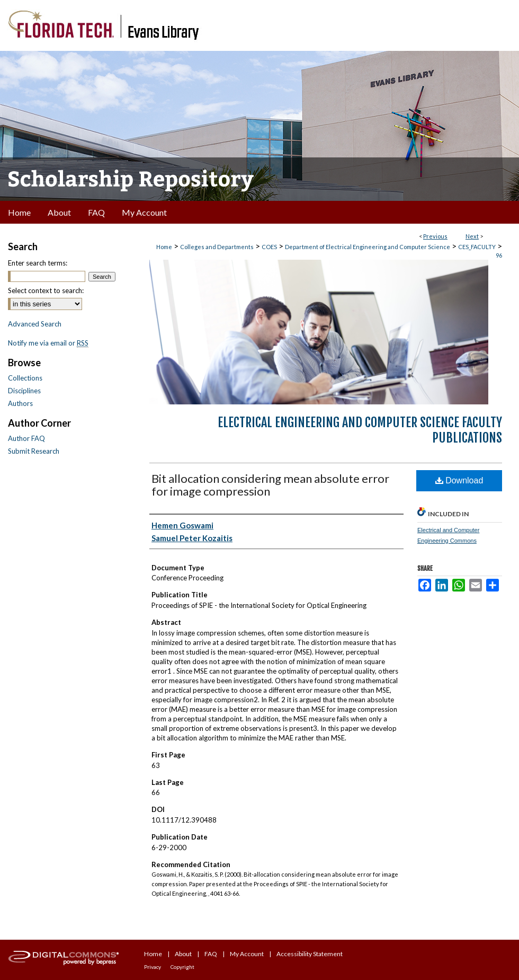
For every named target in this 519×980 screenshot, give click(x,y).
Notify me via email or (48, 343)
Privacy (153, 967)
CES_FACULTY (477, 247)
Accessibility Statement (310, 954)
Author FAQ (26, 438)
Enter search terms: (38, 263)
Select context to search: (46, 290)
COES (269, 247)
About (183, 954)
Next (472, 236)
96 (499, 255)
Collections (25, 378)
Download (459, 480)
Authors (20, 403)
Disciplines (24, 391)
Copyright (182, 967)
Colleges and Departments (217, 247)
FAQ (211, 954)
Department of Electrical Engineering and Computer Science (368, 247)
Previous (435, 236)
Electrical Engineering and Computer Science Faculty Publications (360, 430)
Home (164, 247)
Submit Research (34, 451)
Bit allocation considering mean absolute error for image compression (270, 485)
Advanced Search (35, 324)
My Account (247, 954)
